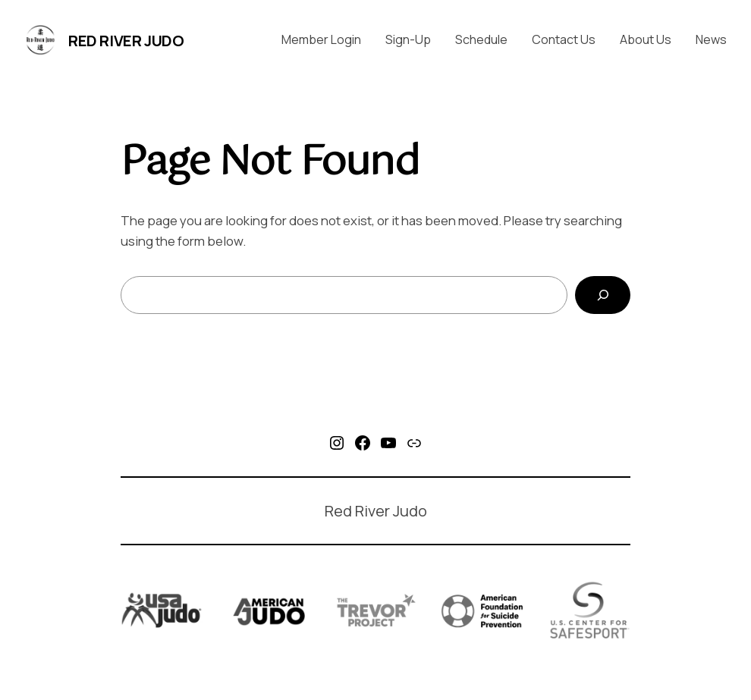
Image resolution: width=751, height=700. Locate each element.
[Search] (603, 295)
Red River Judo (126, 41)
